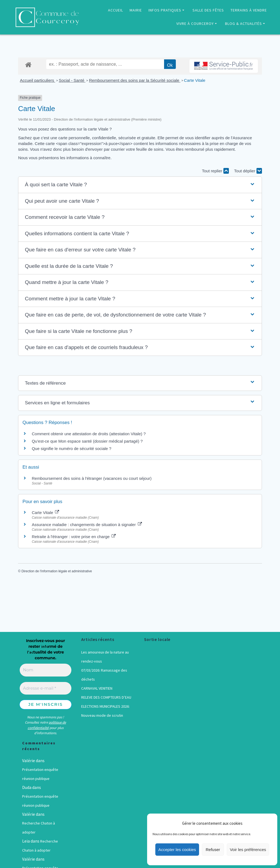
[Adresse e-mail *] (45, 688)
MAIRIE (136, 10)
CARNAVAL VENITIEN (97, 688)
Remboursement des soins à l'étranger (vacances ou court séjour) (92, 478)
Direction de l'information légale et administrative (57, 571)
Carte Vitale (195, 80)
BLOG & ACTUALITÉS (243, 24)
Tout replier (215, 171)
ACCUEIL (116, 10)
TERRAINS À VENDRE (249, 10)
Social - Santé (72, 80)
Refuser (213, 850)
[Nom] (45, 670)
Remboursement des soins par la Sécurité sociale (135, 80)
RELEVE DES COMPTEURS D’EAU (106, 697)
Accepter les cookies (177, 850)
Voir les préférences (248, 850)
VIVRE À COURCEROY (195, 24)
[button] (140, 185)
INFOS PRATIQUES (165, 10)
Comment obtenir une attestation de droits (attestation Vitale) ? (89, 434)
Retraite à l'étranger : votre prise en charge (74, 537)
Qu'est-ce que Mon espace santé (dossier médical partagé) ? (87, 441)
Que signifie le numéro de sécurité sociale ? (72, 448)
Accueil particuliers (38, 80)
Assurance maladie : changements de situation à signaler (87, 525)
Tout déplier (248, 171)
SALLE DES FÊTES (208, 10)
